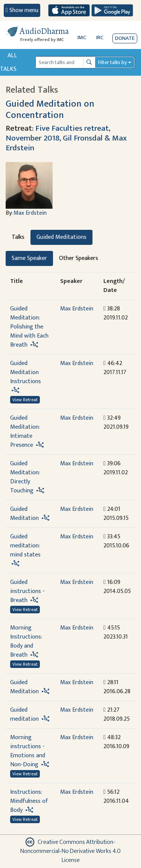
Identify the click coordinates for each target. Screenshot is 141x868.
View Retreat (25, 400)
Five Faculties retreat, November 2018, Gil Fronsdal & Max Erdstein (66, 138)
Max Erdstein (30, 213)
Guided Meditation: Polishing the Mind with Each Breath (29, 327)
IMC (82, 37)
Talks (18, 237)
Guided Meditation (24, 514)
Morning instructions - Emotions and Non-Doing (28, 751)
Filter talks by (112, 62)
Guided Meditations (61, 237)
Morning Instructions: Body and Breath (26, 641)
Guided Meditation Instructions (26, 372)
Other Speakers (79, 258)
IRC (100, 37)
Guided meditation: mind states (25, 546)
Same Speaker (29, 258)
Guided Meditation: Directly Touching (25, 477)
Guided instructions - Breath (27, 591)
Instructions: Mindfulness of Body (29, 801)
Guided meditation (24, 714)
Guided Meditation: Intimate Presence (25, 432)
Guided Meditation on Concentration (50, 109)
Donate (125, 38)
